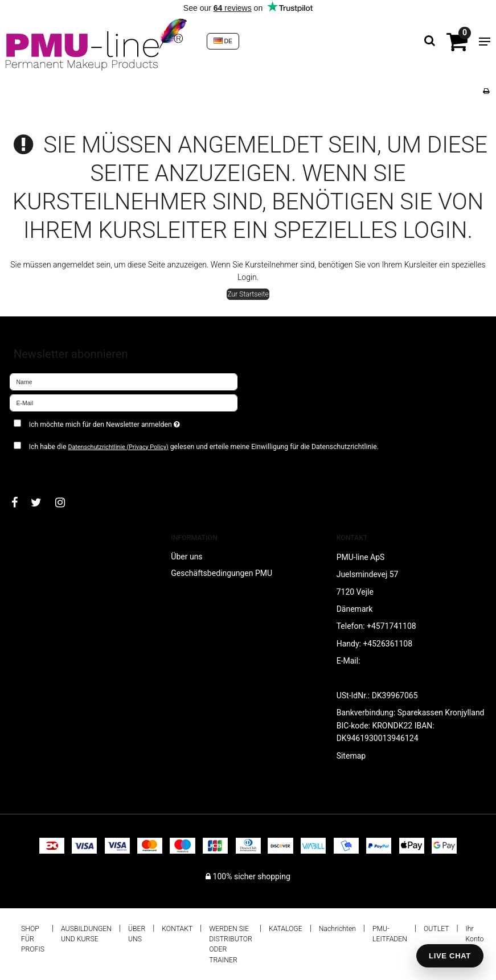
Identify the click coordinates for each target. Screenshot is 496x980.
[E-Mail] (124, 402)
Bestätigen (40, 469)
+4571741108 (392, 626)
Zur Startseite (248, 294)
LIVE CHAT (450, 956)
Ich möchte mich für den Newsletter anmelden (133, 422)
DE (223, 41)
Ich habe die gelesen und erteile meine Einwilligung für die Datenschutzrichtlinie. (204, 447)
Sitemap (351, 756)
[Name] (124, 381)
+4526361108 (388, 644)
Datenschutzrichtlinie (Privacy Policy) (118, 447)
